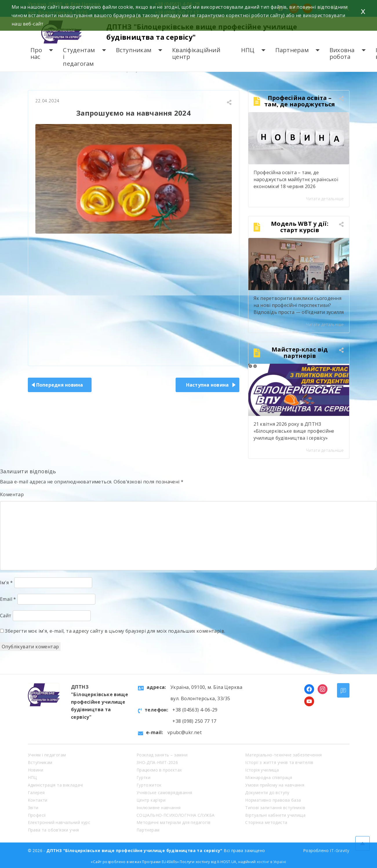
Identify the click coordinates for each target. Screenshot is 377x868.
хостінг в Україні (272, 862)
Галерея (36, 793)
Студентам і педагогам (79, 57)
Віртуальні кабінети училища (275, 815)
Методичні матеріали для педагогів (173, 822)
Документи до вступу (267, 793)
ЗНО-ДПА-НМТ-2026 (157, 762)
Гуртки (143, 777)
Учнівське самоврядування (164, 793)
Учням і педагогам (47, 755)
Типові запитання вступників (275, 808)
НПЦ (248, 50)
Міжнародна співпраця (269, 777)
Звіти (33, 808)
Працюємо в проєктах (159, 770)
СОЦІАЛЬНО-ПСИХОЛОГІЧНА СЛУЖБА (176, 815)
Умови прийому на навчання (275, 785)
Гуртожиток (149, 785)
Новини (35, 770)
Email (8, 599)
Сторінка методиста (266, 822)
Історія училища (262, 770)
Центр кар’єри (151, 800)
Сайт (6, 616)
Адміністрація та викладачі (55, 785)
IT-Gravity (339, 850)
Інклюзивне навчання (159, 808)
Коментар (12, 494)
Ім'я (6, 583)
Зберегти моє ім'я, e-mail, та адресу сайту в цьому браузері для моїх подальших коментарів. (115, 631)
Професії (37, 815)
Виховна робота (342, 53)
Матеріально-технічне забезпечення (283, 755)
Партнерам (292, 50)
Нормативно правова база (273, 800)
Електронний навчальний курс (59, 822)
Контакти (38, 800)
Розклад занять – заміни (162, 755)
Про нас (36, 53)
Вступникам (134, 50)
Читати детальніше (325, 199)
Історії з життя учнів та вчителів (279, 762)
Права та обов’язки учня (53, 830)
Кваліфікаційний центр (196, 53)
